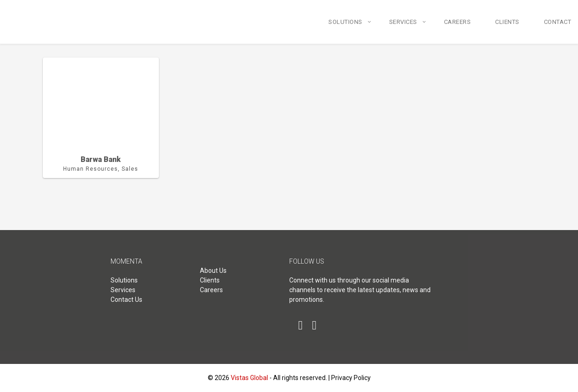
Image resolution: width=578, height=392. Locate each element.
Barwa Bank (101, 159)
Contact (558, 22)
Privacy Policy (351, 378)
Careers (458, 22)
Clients (507, 22)
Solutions (345, 22)
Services (403, 22)
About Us (213, 271)
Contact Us (126, 300)
